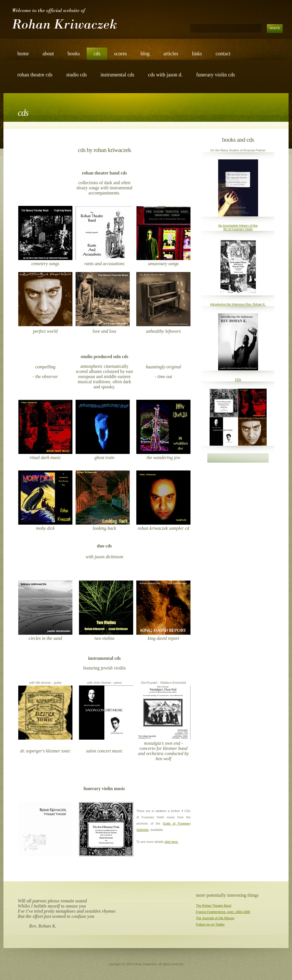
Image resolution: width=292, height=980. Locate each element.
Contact (223, 54)
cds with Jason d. (165, 75)
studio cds (77, 75)
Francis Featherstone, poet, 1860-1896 (223, 912)
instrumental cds (117, 75)
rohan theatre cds (35, 75)
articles (171, 54)
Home (23, 54)
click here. (172, 842)
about (48, 54)
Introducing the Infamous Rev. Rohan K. (238, 304)
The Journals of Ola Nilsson (215, 918)
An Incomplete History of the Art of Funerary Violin (238, 227)
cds (97, 54)
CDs (238, 380)
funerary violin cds (216, 75)
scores (120, 54)
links (197, 54)
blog (145, 54)
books (74, 54)
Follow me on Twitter (210, 924)
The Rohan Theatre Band (214, 906)
